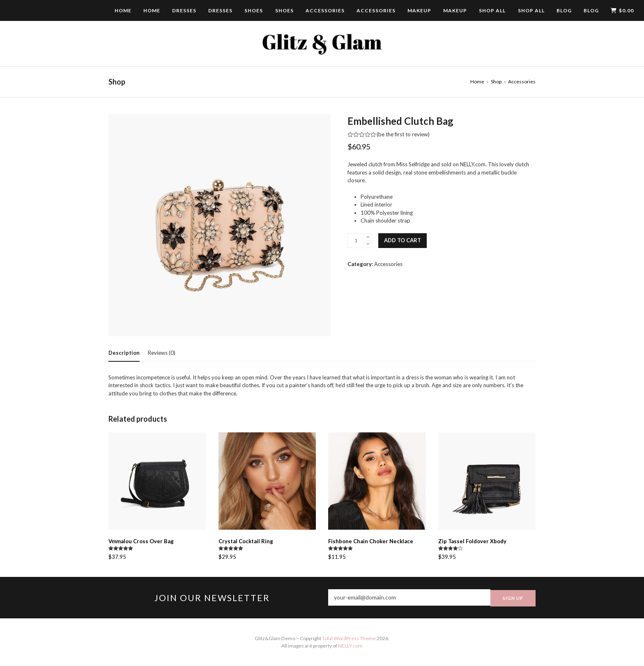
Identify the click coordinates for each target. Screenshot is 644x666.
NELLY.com (350, 646)
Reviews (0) (162, 353)
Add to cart (402, 240)
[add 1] (368, 237)
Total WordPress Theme (349, 638)
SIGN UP (513, 598)
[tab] (124, 353)
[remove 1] (368, 244)
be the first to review (403, 134)
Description (124, 353)
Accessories (388, 264)
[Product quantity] (356, 241)
